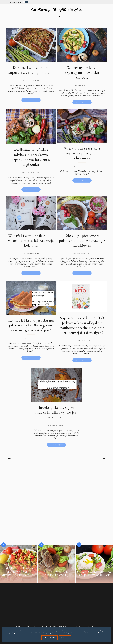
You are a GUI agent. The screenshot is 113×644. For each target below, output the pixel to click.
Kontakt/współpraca (35, 627)
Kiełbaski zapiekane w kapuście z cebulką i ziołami (31, 70)
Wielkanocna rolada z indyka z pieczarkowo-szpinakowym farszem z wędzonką (31, 160)
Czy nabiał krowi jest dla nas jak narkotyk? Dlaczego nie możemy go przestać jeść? (31, 329)
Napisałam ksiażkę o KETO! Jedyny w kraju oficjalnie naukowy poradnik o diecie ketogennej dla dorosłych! (82, 329)
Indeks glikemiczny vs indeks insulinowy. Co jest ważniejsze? (56, 416)
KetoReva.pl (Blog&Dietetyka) (56, 10)
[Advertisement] (56, 489)
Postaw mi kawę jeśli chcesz (84, 627)
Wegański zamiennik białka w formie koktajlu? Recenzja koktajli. (31, 244)
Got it (65, 638)
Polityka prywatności (58, 627)
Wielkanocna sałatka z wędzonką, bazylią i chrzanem (82, 156)
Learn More (50, 638)
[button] (29, 15)
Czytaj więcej (31, 100)
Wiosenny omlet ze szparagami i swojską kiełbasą (82, 72)
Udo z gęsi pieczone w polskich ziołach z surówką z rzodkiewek (82, 244)
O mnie (19, 627)
